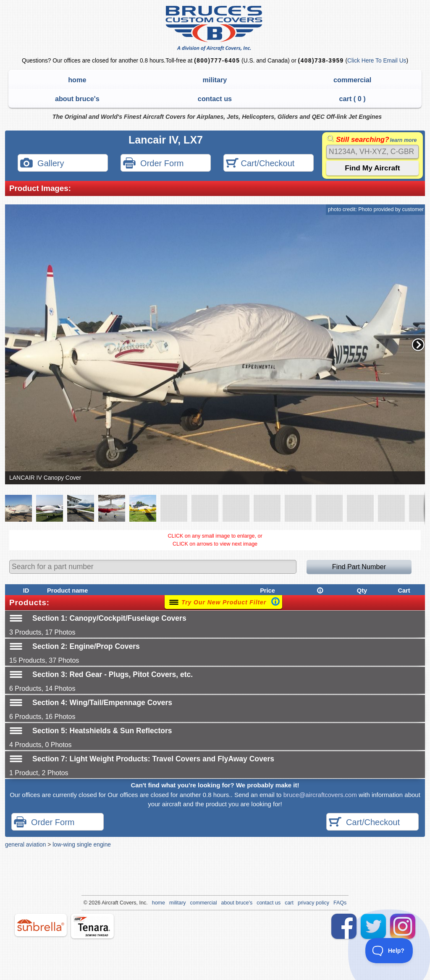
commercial (352, 80)
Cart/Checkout (260, 164)
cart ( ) (353, 99)
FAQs (340, 903)
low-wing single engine (82, 844)
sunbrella (41, 925)
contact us (215, 99)
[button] (418, 345)
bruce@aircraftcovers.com (320, 795)
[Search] (372, 152)
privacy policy (313, 903)
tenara (92, 926)
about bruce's (77, 99)
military (215, 80)
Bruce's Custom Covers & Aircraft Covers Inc (215, 28)
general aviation (25, 844)
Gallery (42, 164)
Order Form (153, 164)
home (77, 80)
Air (105, 903)
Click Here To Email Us (377, 61)
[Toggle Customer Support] (389, 951)
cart (289, 903)
